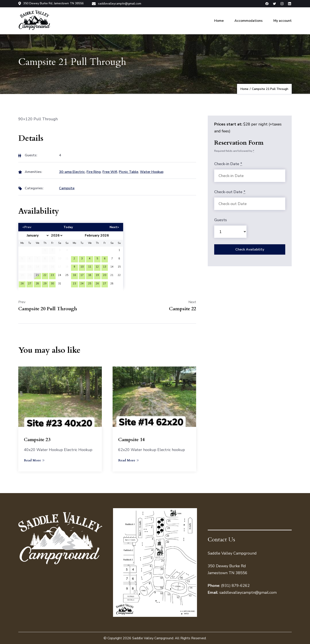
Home (219, 20)
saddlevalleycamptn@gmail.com (119, 3)
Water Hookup (152, 171)
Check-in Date (228, 163)
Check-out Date (230, 191)
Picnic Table (129, 171)
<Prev (27, 226)
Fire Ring (94, 171)
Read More (34, 460)
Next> (114, 226)
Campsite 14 (132, 439)
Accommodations (249, 20)
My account (283, 20)
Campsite (67, 188)
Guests (221, 219)
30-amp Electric (72, 171)
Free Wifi (110, 171)
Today (68, 226)
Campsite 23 (37, 439)
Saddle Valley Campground (153, 638)
